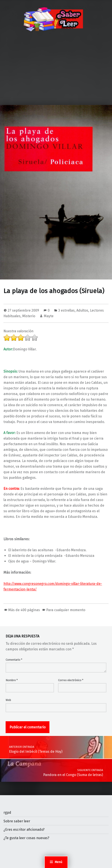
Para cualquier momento (66, 610)
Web (8, 700)
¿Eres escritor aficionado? (24, 830)
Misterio (29, 316)
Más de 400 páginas (24, 610)
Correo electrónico (71, 680)
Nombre (12, 680)
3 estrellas (66, 310)
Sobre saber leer (17, 821)
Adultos (82, 310)
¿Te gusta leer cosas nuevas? (26, 838)
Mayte (49, 316)
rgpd (7, 813)
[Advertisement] (56, 73)
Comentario (14, 660)
